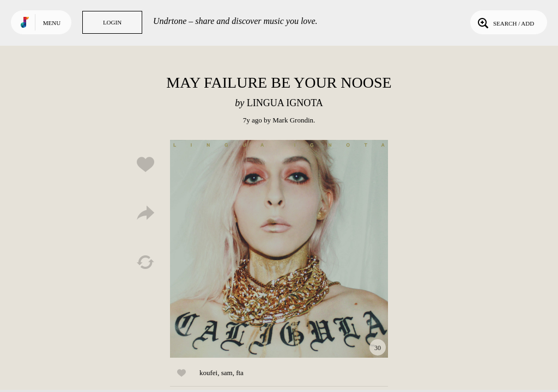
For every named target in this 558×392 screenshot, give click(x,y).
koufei (208, 373)
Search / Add (505, 22)
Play (279, 249)
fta (240, 373)
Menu (52, 23)
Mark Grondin (293, 120)
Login (112, 22)
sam (227, 373)
